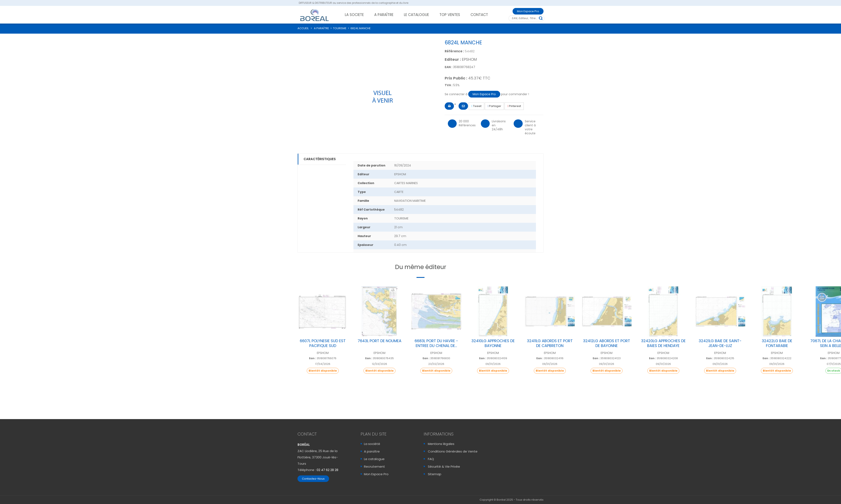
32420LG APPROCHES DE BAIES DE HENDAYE (663, 343)
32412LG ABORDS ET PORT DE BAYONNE (607, 343)
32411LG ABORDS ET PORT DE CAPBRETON (550, 343)
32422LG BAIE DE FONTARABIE (777, 343)
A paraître (372, 451)
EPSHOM (469, 59)
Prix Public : (456, 78)
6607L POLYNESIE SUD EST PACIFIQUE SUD (323, 343)
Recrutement (374, 466)
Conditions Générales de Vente (453, 451)
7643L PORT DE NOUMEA (380, 341)
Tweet (476, 106)
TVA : (449, 85)
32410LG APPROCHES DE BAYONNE (493, 343)
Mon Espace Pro (528, 11)
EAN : (448, 67)
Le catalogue (374, 459)
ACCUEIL (303, 28)
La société (372, 444)
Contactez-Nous (313, 479)
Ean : (313, 358)
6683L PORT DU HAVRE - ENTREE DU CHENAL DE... (436, 343)
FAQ (431, 459)
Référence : (454, 51)
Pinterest (514, 106)
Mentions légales (441, 444)
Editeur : (453, 59)
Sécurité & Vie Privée (444, 466)
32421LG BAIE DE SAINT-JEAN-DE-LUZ (720, 343)
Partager (495, 106)
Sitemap (435, 474)
